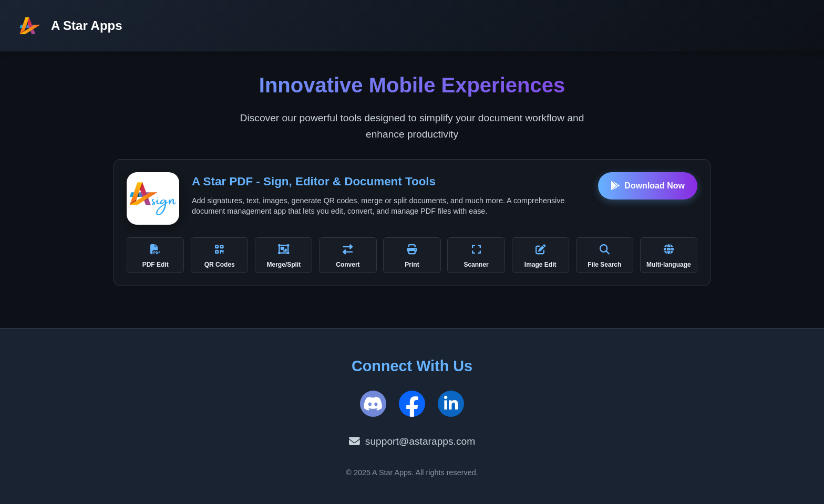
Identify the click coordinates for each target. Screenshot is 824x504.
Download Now (648, 186)
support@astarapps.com (412, 442)
